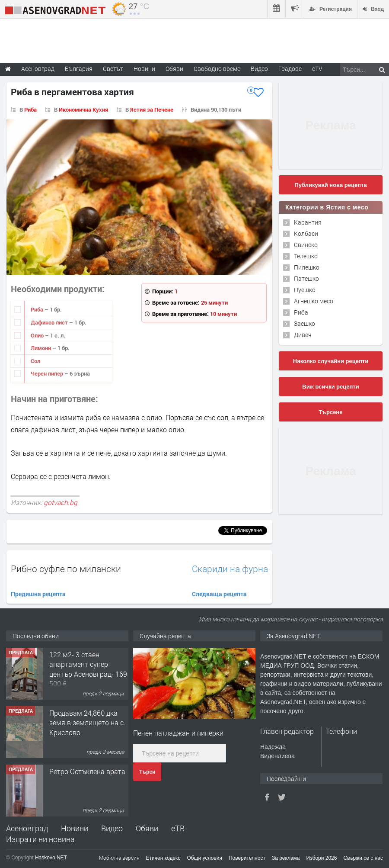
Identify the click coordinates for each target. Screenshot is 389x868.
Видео (112, 828)
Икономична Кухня (83, 109)
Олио (38, 335)
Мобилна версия (119, 858)
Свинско (306, 245)
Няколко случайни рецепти (331, 361)
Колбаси (306, 233)
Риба (30, 109)
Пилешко (307, 267)
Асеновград (27, 828)
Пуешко (305, 290)
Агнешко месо (314, 301)
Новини (144, 69)
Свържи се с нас (363, 858)
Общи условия (205, 858)
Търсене (331, 412)
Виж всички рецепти (330, 387)
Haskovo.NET (51, 858)
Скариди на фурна (230, 569)
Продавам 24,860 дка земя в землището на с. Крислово (87, 723)
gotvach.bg (61, 502)
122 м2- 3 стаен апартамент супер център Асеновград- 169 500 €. (88, 669)
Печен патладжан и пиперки (178, 733)
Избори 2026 (322, 858)
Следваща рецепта (219, 594)
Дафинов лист (50, 322)
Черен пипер (48, 373)
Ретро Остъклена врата (87, 771)
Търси (147, 772)
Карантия (308, 222)
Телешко (306, 256)
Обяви (147, 828)
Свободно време (217, 69)
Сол (35, 361)
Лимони (41, 348)
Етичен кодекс (163, 858)
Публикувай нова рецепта (330, 185)
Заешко (305, 323)
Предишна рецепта (38, 594)
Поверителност (247, 858)
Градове (290, 69)
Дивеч (303, 335)
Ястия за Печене (152, 109)
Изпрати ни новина (40, 839)
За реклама (286, 858)
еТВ (178, 828)
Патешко (306, 278)
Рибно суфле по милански (66, 569)
